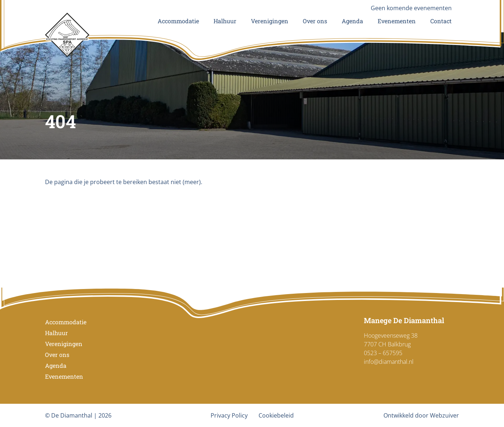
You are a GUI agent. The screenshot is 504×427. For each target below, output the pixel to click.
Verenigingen (270, 21)
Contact (441, 21)
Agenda (352, 21)
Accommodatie (178, 21)
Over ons (315, 21)
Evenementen (397, 21)
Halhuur (225, 21)
